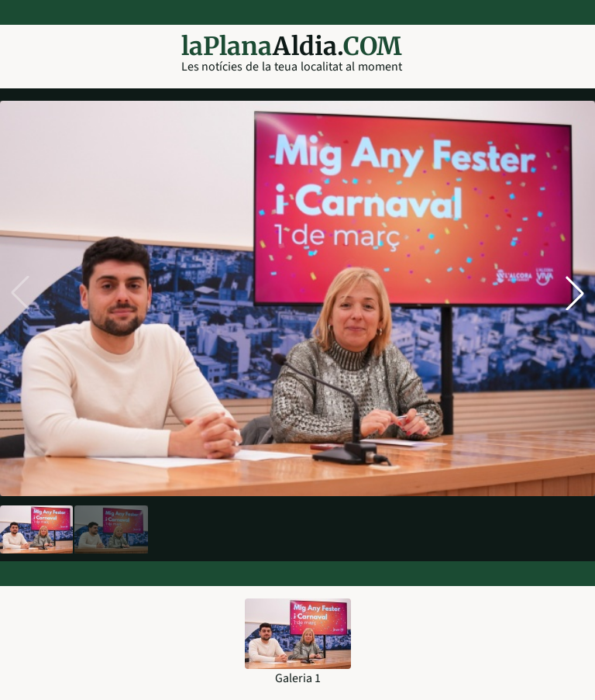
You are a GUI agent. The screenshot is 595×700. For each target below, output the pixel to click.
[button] (575, 293)
